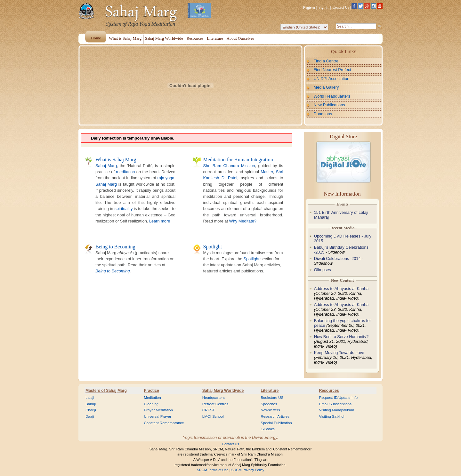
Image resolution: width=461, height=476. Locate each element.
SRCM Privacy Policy (248, 470)
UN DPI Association (332, 79)
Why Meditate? (243, 221)
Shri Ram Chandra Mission (229, 166)
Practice (151, 391)
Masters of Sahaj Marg (106, 391)
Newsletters (270, 410)
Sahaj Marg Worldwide (223, 391)
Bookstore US (272, 398)
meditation (125, 172)
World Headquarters (332, 96)
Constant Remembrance (164, 423)
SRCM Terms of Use (213, 470)
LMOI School (213, 416)
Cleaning (151, 404)
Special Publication (276, 423)
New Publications (329, 105)
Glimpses (323, 270)
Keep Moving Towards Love (339, 353)
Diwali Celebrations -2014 (337, 258)
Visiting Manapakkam (337, 410)
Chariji (91, 410)
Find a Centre (326, 61)
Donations (323, 114)
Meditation (152, 398)
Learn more (160, 221)
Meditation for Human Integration (238, 160)
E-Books (268, 429)
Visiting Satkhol (332, 416)
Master (267, 172)
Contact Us (341, 7)
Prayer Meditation (158, 410)
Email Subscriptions (335, 404)
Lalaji (90, 398)
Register (309, 7)
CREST (209, 410)
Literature (270, 391)
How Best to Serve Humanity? (341, 337)
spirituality (123, 209)
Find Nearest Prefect (332, 70)
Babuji (91, 404)
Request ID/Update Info (339, 398)
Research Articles (275, 416)
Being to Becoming (115, 247)
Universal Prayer (157, 416)
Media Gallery (326, 87)
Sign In (324, 7)
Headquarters (214, 398)
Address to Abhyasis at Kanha (341, 289)
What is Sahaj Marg (116, 160)
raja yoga (166, 178)
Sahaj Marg (106, 166)
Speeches (269, 404)
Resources (329, 391)
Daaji (90, 416)
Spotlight (213, 247)
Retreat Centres (215, 404)
